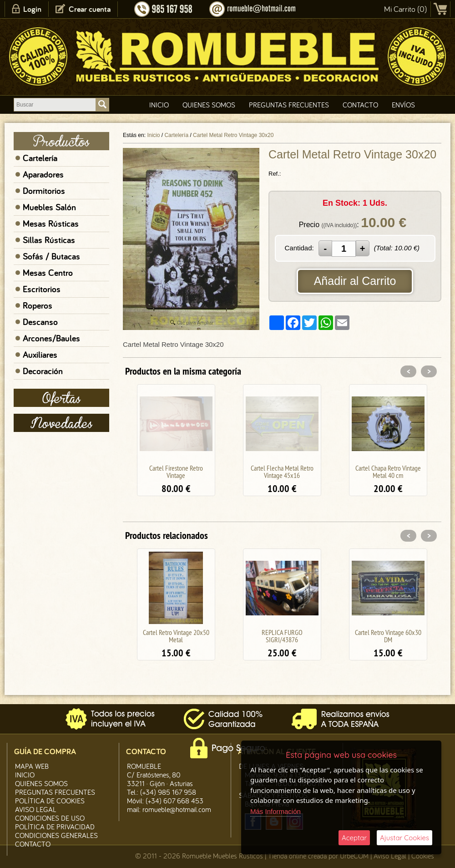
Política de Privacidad (55, 827)
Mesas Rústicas (51, 223)
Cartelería (40, 158)
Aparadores (43, 174)
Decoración (43, 371)
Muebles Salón (49, 207)
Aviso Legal (390, 856)
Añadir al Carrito (355, 281)
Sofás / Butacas (51, 256)
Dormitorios (44, 191)
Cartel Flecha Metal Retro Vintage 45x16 (282, 472)
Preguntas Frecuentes (289, 105)
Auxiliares (40, 355)
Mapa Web (32, 766)
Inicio (159, 105)
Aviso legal (36, 809)
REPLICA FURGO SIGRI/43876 (282, 636)
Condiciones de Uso (50, 818)
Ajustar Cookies (404, 838)
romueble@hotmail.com (177, 809)
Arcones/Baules (51, 338)
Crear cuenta (90, 9)
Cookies (423, 856)
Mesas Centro (48, 273)
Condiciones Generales (56, 835)
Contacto (360, 105)
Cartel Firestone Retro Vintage (176, 472)
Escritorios (42, 289)
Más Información (276, 811)
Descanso (40, 322)
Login (32, 9)
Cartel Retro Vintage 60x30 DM (388, 636)
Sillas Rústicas (49, 240)
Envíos (403, 105)
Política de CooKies (50, 801)
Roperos (38, 305)
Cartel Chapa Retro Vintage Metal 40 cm (388, 472)
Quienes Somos (209, 105)
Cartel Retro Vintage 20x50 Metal (176, 636)
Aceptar (354, 838)
